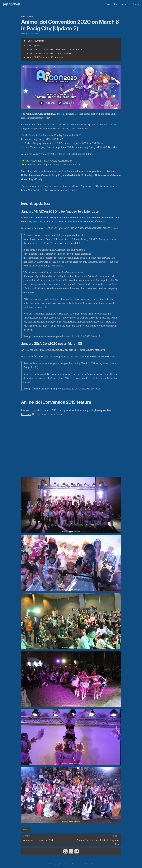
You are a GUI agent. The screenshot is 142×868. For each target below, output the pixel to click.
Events (26, 830)
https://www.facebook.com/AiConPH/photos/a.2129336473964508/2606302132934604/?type (68, 357)
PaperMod (89, 864)
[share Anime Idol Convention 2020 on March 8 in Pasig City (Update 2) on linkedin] (71, 851)
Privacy (68, 864)
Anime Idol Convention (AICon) (43, 114)
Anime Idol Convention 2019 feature (45, 57)
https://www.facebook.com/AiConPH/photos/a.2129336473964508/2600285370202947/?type (68, 228)
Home (24, 17)
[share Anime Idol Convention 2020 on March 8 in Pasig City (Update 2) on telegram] (77, 851)
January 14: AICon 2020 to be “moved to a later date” (57, 50)
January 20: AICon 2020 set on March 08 (50, 54)
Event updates (33, 46)
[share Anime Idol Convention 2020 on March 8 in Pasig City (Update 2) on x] (65, 851)
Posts (31, 17)
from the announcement (44, 336)
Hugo (82, 864)
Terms (62, 864)
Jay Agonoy (12, 4)
